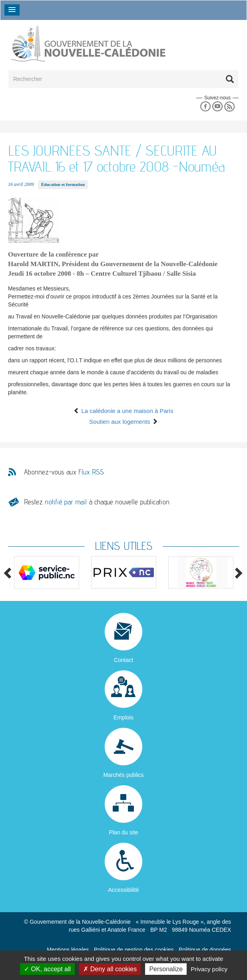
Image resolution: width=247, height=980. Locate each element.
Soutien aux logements (124, 422)
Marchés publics (123, 775)
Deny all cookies (110, 969)
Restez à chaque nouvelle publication (97, 502)
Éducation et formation (63, 184)
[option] (47, 573)
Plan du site (123, 832)
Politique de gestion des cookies (134, 950)
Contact (124, 660)
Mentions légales (68, 950)
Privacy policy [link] (209, 969)
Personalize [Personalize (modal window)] (166, 969)
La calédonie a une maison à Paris (123, 411)
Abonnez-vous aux (64, 472)
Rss (230, 107)
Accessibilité (123, 890)
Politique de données (205, 950)
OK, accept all (47, 969)
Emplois (124, 717)
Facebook (205, 107)
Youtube (217, 107)
